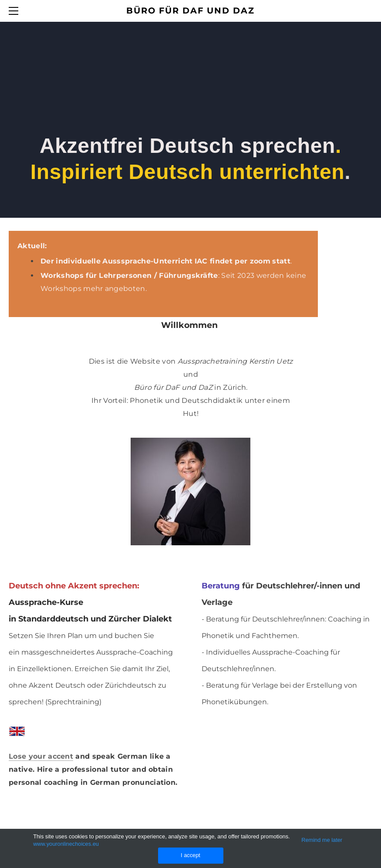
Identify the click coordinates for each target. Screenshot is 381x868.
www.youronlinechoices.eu (66, 844)
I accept (190, 855)
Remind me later (322, 840)
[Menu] (15, 11)
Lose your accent (41, 756)
